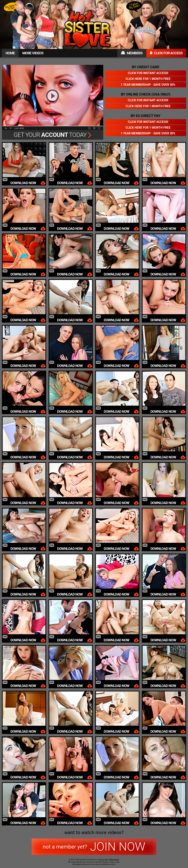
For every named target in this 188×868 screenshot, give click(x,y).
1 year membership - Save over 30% (148, 85)
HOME (10, 53)
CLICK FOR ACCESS (166, 53)
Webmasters (114, 860)
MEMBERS (132, 53)
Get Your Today (53, 135)
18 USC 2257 (103, 860)
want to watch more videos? (94, 833)
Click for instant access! (148, 73)
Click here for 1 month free (148, 79)
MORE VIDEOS (33, 53)
